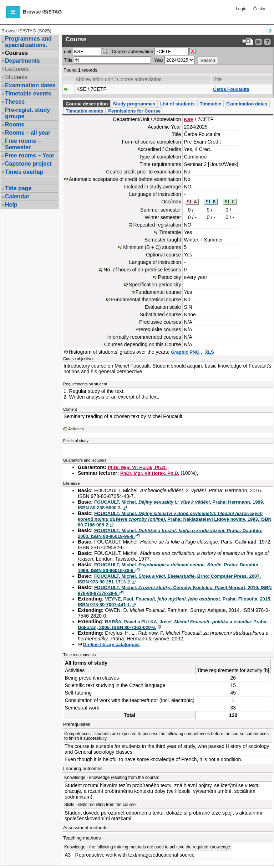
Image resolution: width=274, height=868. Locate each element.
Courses (16, 53)
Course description (87, 104)
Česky (259, 9)
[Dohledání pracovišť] (105, 51)
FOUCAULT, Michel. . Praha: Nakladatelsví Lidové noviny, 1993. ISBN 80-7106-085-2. (175, 519)
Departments (22, 61)
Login (241, 9)
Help (11, 205)
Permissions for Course (134, 111)
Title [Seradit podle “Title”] (217, 79)
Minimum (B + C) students (152, 247)
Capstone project (28, 164)
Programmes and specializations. (28, 42)
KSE (189, 119)
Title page (18, 188)
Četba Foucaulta (231, 89)
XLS (210, 352)
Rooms (15, 124)
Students (16, 77)
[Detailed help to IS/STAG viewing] (267, 42)
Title (68, 60)
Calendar (17, 196)
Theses (15, 102)
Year (158, 60)
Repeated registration (157, 225)
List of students (177, 104)
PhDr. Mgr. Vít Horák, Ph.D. (137, 467)
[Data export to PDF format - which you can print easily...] (248, 42)
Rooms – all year (28, 133)
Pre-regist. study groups (27, 113)
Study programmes (134, 104)
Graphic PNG (186, 352)
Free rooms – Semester (23, 144)
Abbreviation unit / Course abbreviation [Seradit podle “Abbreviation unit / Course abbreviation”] (119, 79)
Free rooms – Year (30, 155)
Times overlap (24, 172)
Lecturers (17, 69)
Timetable (210, 104)
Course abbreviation (132, 51)
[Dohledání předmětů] (192, 51)
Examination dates (30, 85)
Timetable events (28, 93)
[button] (13, 12)
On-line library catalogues (111, 644)
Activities (76, 429)
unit (68, 51)
